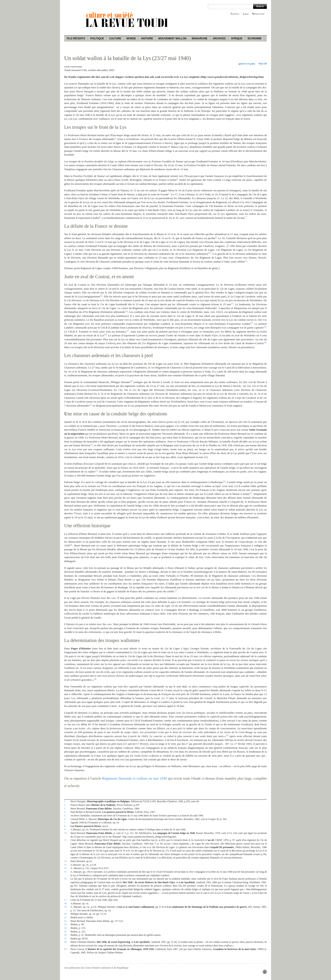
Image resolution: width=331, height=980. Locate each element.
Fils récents (76, 38)
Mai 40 (263, 64)
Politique (97, 38)
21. (66, 917)
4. (65, 812)
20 (131, 381)
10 (209, 253)
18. (66, 903)
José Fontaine (73, 67)
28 (95, 679)
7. (65, 822)
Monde (131, 38)
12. (66, 861)
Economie (254, 38)
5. (65, 815)
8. (65, 826)
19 (265, 342)
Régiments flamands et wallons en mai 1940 (134, 778)
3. (65, 808)
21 (91, 405)
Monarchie (199, 38)
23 (96, 471)
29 (227, 735)
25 (251, 493)
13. (66, 865)
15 (251, 323)
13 (232, 304)
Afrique (237, 38)
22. (66, 921)
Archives (219, 38)
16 (265, 327)
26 (71, 545)
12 (101, 296)
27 (176, 591)
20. (66, 914)
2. (65, 805)
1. (65, 801)
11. (66, 840)
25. (66, 931)
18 (105, 335)
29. (66, 949)
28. (66, 942)
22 (91, 445)
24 (224, 482)
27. (66, 938)
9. (65, 829)
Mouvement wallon (172, 38)
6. (65, 819)
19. (66, 907)
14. (66, 868)
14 (126, 311)
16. (66, 879)
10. (66, 833)
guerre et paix (247, 64)
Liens (246, 14)
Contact (235, 14)
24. (66, 928)
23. (66, 924)
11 (246, 261)
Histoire (147, 38)
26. (66, 935)
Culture (115, 38)
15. (66, 872)
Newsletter (258, 14)
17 (128, 331)
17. (66, 900)
